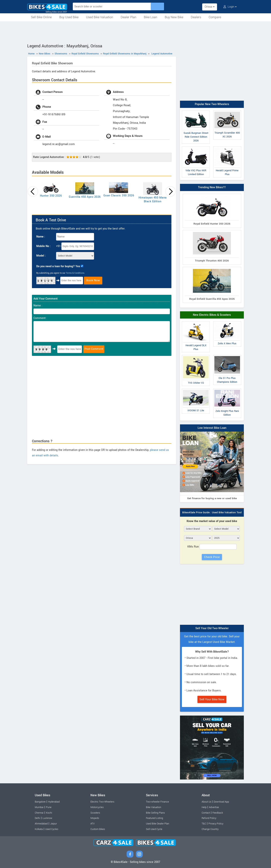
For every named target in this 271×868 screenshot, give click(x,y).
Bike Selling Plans (155, 813)
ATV (93, 824)
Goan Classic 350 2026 (119, 196)
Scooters (95, 813)
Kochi (49, 813)
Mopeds (95, 818)
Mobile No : (43, 246)
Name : (41, 237)
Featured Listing (155, 818)
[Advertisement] (135, 32)
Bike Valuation (154, 807)
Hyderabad (54, 802)
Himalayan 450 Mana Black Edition (153, 200)
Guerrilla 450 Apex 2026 (85, 197)
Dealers (196, 17)
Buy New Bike (174, 17)
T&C (204, 824)
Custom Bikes (98, 829)
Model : (41, 256)
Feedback (218, 813)
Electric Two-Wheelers (102, 802)
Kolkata (39, 829)
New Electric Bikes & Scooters (212, 315)
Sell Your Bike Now (212, 699)
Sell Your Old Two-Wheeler (212, 628)
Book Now (93, 280)
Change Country (210, 829)
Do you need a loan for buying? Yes (58, 266)
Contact (206, 813)
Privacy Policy (216, 824)
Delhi (37, 818)
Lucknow (47, 818)
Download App (221, 802)
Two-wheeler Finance (157, 802)
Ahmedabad (41, 824)
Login (230, 7)
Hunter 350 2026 (51, 196)
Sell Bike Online (41, 17)
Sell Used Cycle (154, 829)
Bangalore (40, 802)
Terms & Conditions (75, 273)
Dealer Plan (128, 17)
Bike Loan (151, 17)
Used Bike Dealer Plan (158, 824)
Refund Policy (209, 818)
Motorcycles (97, 807)
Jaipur (53, 824)
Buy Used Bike (69, 17)
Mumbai (39, 807)
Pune (49, 807)
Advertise (214, 807)
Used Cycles (52, 829)
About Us (206, 802)
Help (204, 807)
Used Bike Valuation (100, 17)
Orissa (210, 7)
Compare (215, 17)
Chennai (39, 813)
